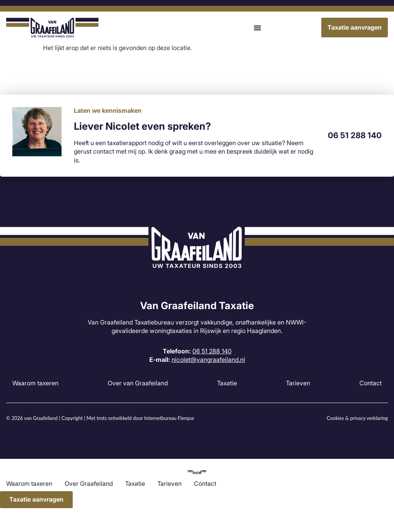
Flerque (186, 418)
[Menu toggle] (257, 28)
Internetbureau (160, 418)
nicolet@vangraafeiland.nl (208, 360)
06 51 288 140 (355, 135)
